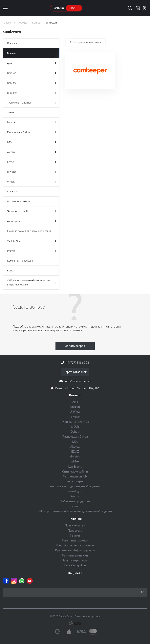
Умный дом (32, 241)
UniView (32, 83)
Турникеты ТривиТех (32, 103)
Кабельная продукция (20, 261)
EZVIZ (32, 162)
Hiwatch (32, 172)
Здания (75, 536)
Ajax (32, 63)
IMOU (32, 142)
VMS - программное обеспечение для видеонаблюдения (32, 282)
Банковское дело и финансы (75, 545)
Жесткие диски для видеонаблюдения (29, 231)
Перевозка (75, 531)
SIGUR (32, 113)
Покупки (12, 43)
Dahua (32, 122)
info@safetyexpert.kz (78, 381)
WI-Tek (32, 182)
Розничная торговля (75, 540)
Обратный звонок (75, 372)
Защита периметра (75, 560)
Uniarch (32, 73)
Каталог (75, 395)
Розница (58, 8)
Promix (32, 251)
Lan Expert (13, 192)
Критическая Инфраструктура (75, 550)
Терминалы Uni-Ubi (32, 211)
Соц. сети (75, 573)
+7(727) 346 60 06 (78, 363)
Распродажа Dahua (32, 132)
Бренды (12, 53)
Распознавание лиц (75, 555)
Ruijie (32, 271)
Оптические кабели (18, 201)
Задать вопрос (75, 346)
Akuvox (32, 152)
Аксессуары (32, 221)
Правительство (75, 525)
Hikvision (32, 93)
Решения (75, 519)
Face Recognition (75, 565)
